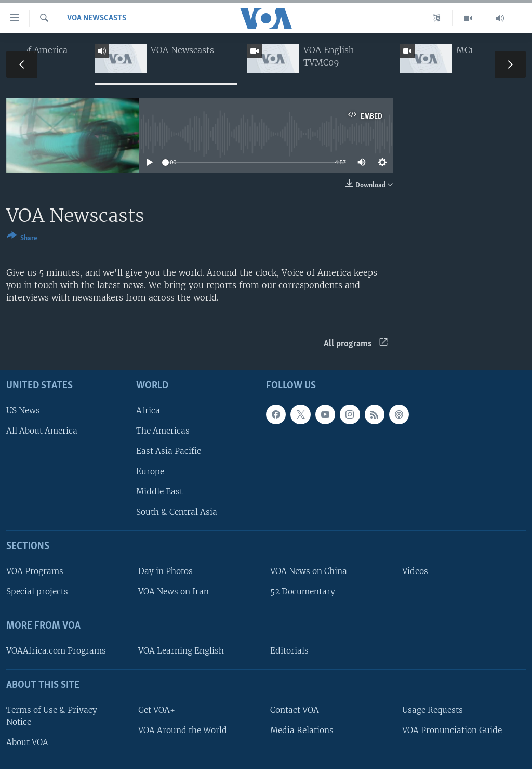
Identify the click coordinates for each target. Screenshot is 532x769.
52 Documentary (303, 591)
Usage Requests (433, 710)
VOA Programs (35, 571)
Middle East (159, 492)
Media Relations (302, 730)
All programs (356, 344)
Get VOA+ (157, 710)
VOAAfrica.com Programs (56, 651)
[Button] (22, 239)
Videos (415, 571)
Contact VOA (295, 710)
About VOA (27, 742)
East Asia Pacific (169, 451)
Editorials (289, 651)
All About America (42, 431)
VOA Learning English (181, 651)
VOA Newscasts (97, 18)
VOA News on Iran (174, 591)
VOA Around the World (183, 730)
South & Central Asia (177, 512)
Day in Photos (165, 571)
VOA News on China (309, 571)
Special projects (37, 591)
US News (23, 410)
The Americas (163, 431)
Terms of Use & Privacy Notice (52, 716)
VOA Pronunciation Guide (452, 730)
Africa (148, 410)
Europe (150, 471)
